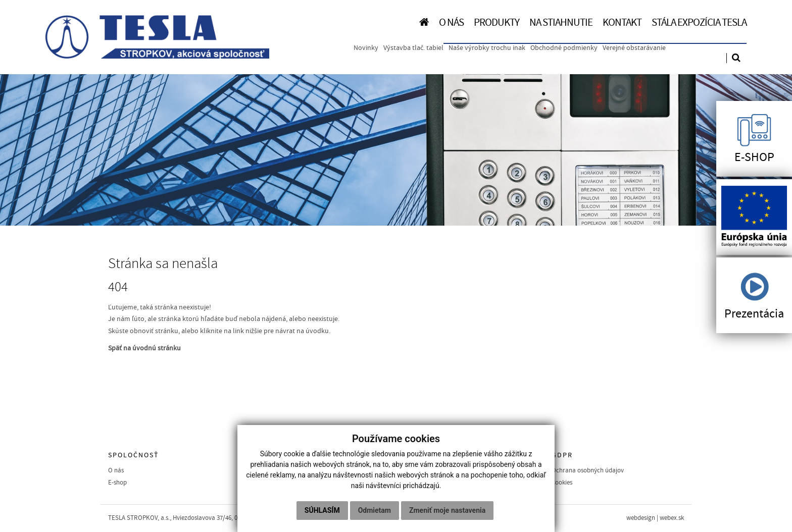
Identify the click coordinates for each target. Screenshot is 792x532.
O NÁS (451, 22)
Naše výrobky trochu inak (487, 48)
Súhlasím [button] (322, 510)
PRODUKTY (497, 22)
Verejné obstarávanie (634, 48)
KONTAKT (622, 22)
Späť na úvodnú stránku (144, 348)
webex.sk (672, 518)
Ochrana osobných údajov (588, 470)
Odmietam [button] (375, 510)
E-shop (117, 483)
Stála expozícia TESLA (699, 22)
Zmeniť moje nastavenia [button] (447, 510)
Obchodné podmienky (564, 48)
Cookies (562, 483)
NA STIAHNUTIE (561, 22)
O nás (116, 470)
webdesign (641, 518)
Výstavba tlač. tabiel (413, 48)
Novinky (366, 48)
